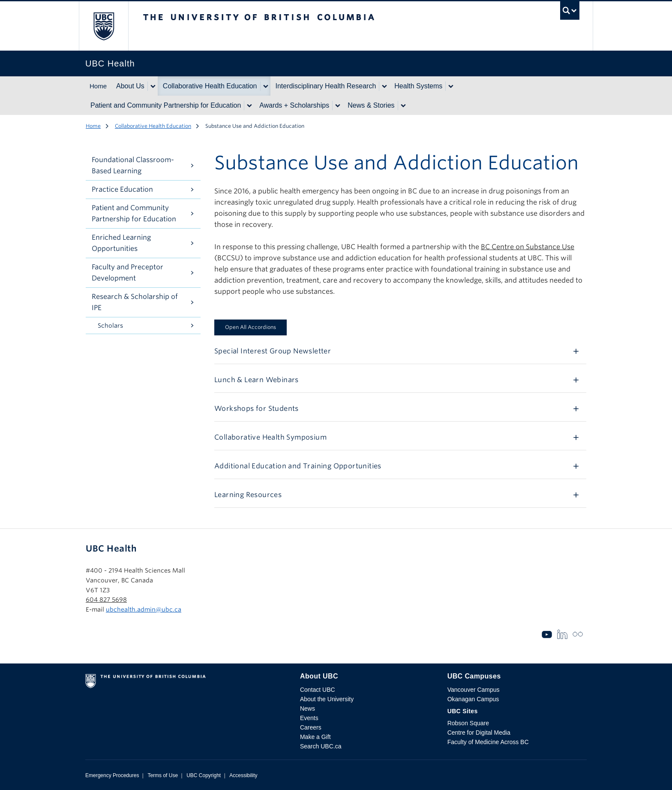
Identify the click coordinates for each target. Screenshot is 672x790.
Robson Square (468, 723)
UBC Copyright (204, 775)
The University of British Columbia (103, 26)
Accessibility (243, 775)
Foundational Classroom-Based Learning (133, 165)
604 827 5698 (106, 600)
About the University (327, 699)
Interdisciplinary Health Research (326, 86)
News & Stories (371, 105)
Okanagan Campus (473, 699)
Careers (311, 727)
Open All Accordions (250, 327)
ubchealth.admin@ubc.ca (144, 609)
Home (98, 86)
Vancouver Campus (474, 690)
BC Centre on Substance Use (528, 247)
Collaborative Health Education (210, 86)
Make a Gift (315, 737)
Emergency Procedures (112, 775)
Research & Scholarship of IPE (135, 302)
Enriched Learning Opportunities (121, 243)
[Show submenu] (153, 86)
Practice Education (122, 189)
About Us (130, 86)
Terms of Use (163, 775)
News (307, 709)
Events (309, 718)
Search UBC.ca (321, 746)
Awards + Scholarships (294, 105)
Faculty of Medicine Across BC (488, 742)
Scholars (110, 326)
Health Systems (418, 86)
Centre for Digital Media (479, 733)
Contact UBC (318, 690)
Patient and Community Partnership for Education (166, 105)
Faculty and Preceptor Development (127, 273)
